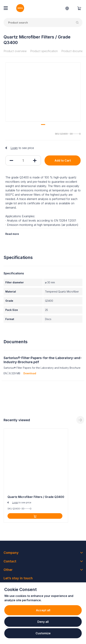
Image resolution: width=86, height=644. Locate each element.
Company (11, 553)
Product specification (44, 51)
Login (14, 148)
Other (8, 570)
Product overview (15, 51)
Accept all (43, 610)
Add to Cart (63, 160)
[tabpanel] (36, 476)
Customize (43, 633)
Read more (12, 234)
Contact (10, 561)
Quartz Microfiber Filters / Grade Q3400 (36, 497)
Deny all (43, 622)
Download (30, 373)
